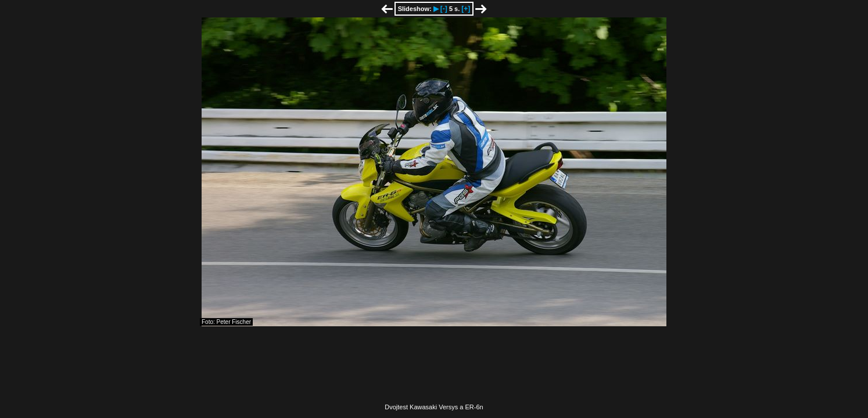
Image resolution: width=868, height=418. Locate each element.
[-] (444, 9)
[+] (466, 9)
